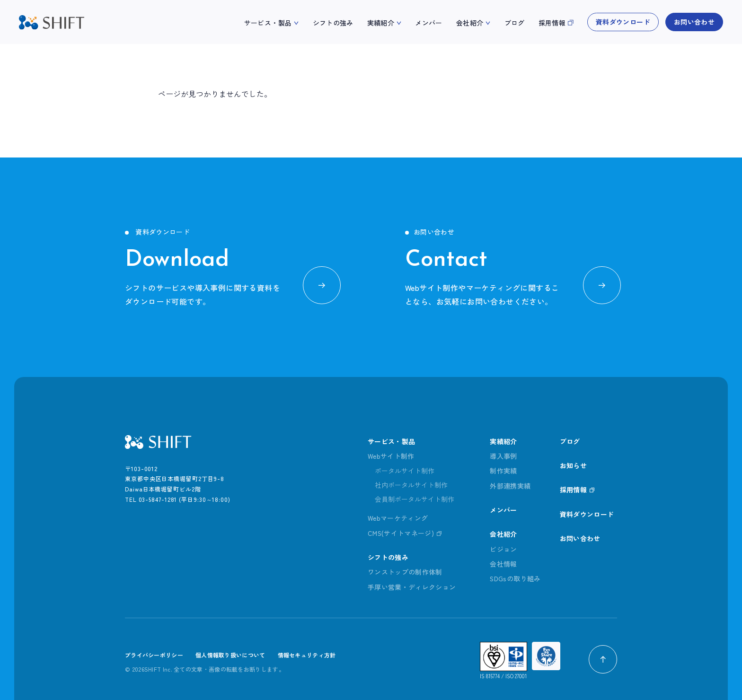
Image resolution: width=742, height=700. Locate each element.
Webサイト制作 (391, 456)
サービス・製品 (268, 23)
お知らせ (574, 465)
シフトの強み (333, 23)
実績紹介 (381, 23)
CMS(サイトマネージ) (401, 533)
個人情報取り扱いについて (230, 655)
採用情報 (552, 23)
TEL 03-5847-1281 (151, 499)
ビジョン (503, 549)
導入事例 (503, 456)
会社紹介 (470, 23)
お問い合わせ (694, 22)
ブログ (515, 23)
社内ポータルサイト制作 (411, 485)
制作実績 (503, 471)
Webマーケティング (398, 518)
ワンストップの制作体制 (405, 572)
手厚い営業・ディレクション (412, 587)
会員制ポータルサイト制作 (415, 499)
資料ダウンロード (623, 22)
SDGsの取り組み (515, 579)
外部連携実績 (510, 486)
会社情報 (503, 564)
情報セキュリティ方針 (307, 655)
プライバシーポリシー (154, 655)
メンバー (428, 23)
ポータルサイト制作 (405, 471)
